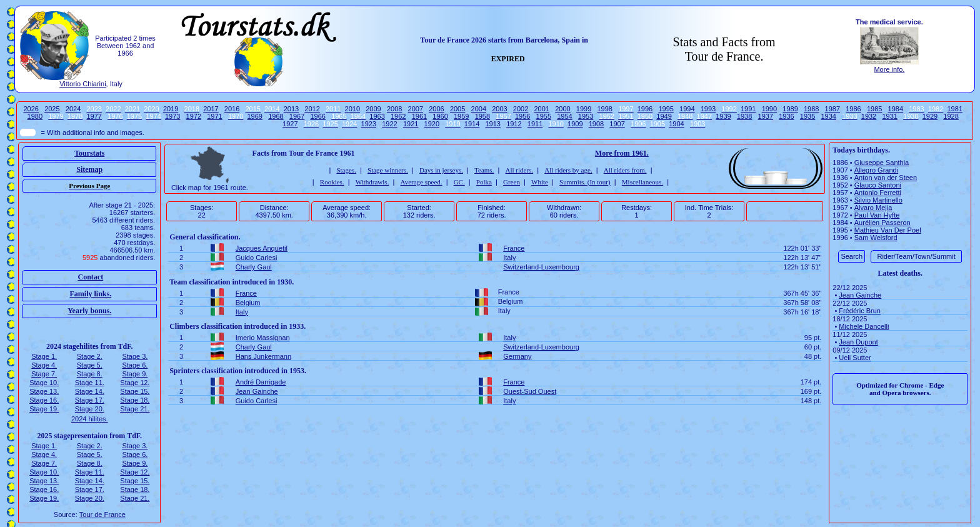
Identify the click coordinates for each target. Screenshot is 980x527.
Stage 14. (90, 391)
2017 (211, 109)
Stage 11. (90, 383)
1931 (889, 116)
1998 (604, 109)
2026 (31, 109)
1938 (744, 116)
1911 (535, 124)
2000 (562, 109)
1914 (472, 124)
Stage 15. (135, 391)
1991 (748, 109)
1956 (522, 116)
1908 (596, 124)
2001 (542, 109)
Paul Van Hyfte (877, 215)
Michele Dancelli (864, 326)
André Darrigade (261, 382)
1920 (432, 124)
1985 (874, 109)
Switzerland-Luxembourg (541, 267)
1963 (377, 116)
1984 (896, 109)
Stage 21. (135, 409)
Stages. (346, 170)
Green (512, 182)
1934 (829, 116)
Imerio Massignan (263, 338)
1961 (419, 116)
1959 (461, 116)
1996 (645, 109)
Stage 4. (44, 365)
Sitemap (89, 169)
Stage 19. (44, 409)
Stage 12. (135, 383)
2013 (291, 109)
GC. (459, 182)
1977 (94, 116)
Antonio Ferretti (878, 193)
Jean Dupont (858, 342)
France (514, 248)
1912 (514, 124)
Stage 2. (90, 356)
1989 (790, 109)
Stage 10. (44, 383)
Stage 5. (90, 365)
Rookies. (332, 182)
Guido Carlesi (257, 258)
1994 (687, 109)
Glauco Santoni (878, 185)
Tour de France (102, 514)
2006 (436, 109)
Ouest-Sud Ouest (530, 391)
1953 (586, 116)
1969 (255, 116)
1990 (769, 109)
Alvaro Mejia (873, 208)
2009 (373, 109)
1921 (411, 124)
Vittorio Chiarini (82, 84)
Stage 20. (90, 409)
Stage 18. (135, 400)
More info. (889, 69)
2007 (416, 109)
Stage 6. (135, 365)
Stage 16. (44, 400)
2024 (73, 109)
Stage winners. (388, 170)
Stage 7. (44, 374)
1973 (172, 116)
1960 (440, 116)
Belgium (248, 303)
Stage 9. (135, 374)
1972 (194, 116)
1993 (708, 109)
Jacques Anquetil (262, 248)
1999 (584, 109)
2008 (394, 109)
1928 (951, 116)
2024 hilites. (90, 419)
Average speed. (422, 182)
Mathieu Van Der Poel (888, 230)
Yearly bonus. (89, 311)
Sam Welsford (876, 238)
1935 (807, 116)
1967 (297, 116)
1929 (930, 116)
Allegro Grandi (876, 170)
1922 (389, 124)
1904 (676, 124)
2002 (521, 109)
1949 (664, 116)
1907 (617, 124)
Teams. (484, 170)
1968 (276, 116)
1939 (723, 116)
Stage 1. (44, 356)
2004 (479, 109)
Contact (90, 277)
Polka (484, 182)
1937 (766, 116)
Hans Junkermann (263, 356)
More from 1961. (622, 153)
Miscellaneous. (642, 182)
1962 (398, 116)
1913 (492, 124)
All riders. (520, 170)
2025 (52, 109)
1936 (786, 116)
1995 (666, 109)
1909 (575, 124)
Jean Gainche (257, 391)
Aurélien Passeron (882, 223)
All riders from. (625, 170)
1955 (544, 116)
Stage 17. (90, 400)
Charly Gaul (254, 267)
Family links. (90, 294)
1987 (832, 109)
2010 (352, 109)
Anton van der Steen (886, 178)
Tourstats (89, 153)
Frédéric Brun (860, 311)
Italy (509, 258)
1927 (290, 124)
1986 (853, 109)
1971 (214, 116)
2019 (171, 109)
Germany (517, 356)
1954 (564, 116)
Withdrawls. (372, 182)
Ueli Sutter (855, 358)
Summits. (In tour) (585, 182)
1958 (482, 116)
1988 (811, 109)
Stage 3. (135, 356)
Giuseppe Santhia (882, 163)
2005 (457, 109)
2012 (312, 109)
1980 (35, 116)
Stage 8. (90, 374)
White (540, 182)
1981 (954, 109)
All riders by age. (568, 170)
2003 (499, 109)
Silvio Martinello (878, 200)
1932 (869, 116)
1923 (369, 124)
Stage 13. (44, 391)
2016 (232, 109)
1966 (317, 116)
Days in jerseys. (441, 170)
